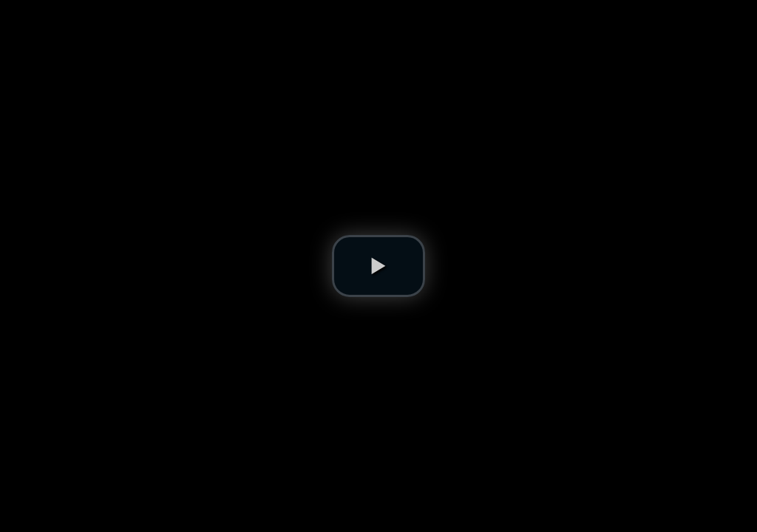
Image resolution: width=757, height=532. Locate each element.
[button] (378, 266)
